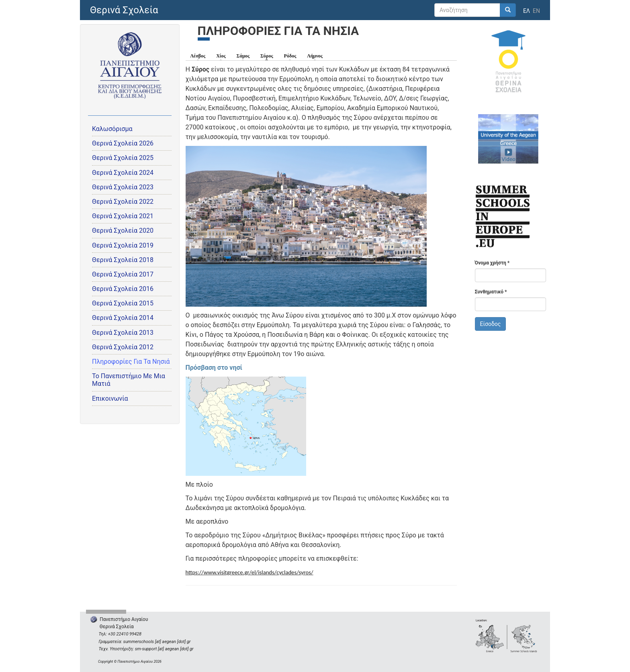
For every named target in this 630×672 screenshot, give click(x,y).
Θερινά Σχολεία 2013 (123, 333)
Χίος (221, 56)
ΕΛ (527, 11)
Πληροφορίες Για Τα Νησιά (131, 362)
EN (536, 11)
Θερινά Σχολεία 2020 (123, 230)
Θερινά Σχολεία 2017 (123, 274)
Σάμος (243, 56)
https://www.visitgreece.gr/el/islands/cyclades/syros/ (250, 572)
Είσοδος (491, 324)
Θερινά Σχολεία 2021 (123, 216)
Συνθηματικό (491, 292)
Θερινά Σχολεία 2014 (123, 318)
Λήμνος (315, 56)
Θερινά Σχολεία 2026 (123, 143)
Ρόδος (290, 56)
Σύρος (269, 55)
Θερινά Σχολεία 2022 (123, 202)
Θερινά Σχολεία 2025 (123, 158)
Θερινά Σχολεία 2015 (123, 303)
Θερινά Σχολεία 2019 (123, 245)
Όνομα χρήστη (492, 263)
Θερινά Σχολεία (124, 10)
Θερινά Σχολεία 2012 (123, 347)
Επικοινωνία (110, 398)
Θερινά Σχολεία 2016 (123, 289)
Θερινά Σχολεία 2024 (123, 173)
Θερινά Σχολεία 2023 (123, 187)
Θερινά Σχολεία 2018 (123, 260)
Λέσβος (198, 56)
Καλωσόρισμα (112, 129)
